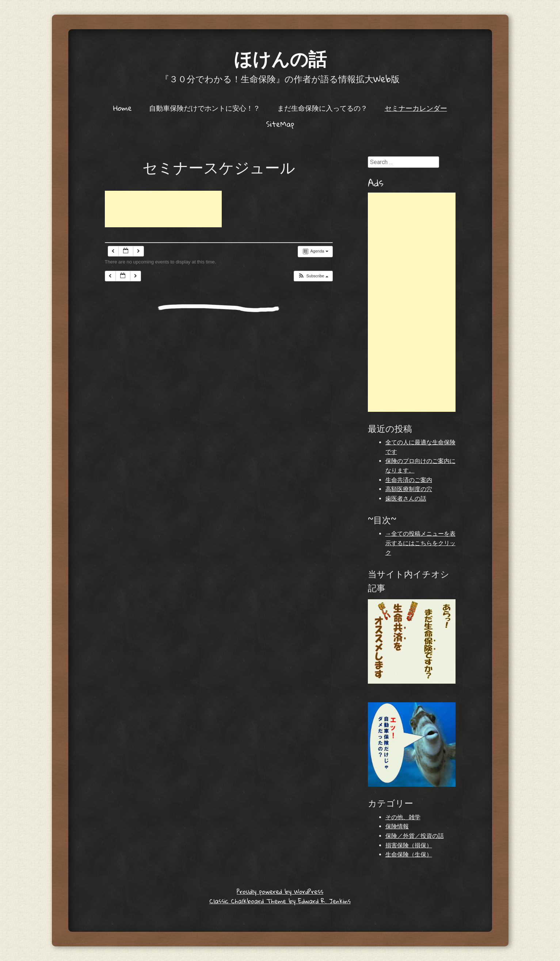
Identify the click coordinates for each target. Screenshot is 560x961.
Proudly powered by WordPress (280, 891)
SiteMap (280, 124)
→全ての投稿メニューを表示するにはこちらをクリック (420, 543)
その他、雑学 (403, 817)
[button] (313, 276)
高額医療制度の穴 (409, 489)
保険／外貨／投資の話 (415, 836)
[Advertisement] (163, 209)
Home (123, 108)
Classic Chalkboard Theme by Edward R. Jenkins (280, 901)
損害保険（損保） (409, 845)
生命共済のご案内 (409, 480)
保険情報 (397, 826)
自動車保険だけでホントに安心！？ (205, 108)
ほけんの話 (280, 58)
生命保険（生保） (409, 854)
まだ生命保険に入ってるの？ (322, 108)
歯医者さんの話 (406, 499)
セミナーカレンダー (416, 108)
